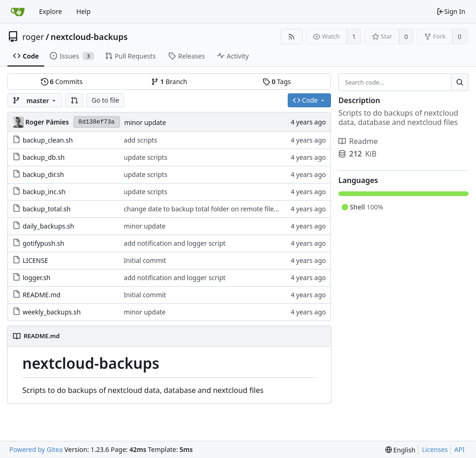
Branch (169, 82)
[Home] (18, 12)
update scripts (145, 157)
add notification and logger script (175, 243)
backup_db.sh (44, 157)
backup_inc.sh (44, 192)
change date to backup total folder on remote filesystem (209, 209)
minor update (145, 122)
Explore (50, 11)
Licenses (435, 449)
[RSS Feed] (292, 36)
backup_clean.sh (48, 140)
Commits (62, 82)
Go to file (105, 100)
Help (83, 11)
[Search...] (460, 82)
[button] (74, 100)
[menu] (400, 450)
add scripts (140, 140)
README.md (42, 295)
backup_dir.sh (43, 174)
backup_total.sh (47, 209)
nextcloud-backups (89, 37)
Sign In (451, 11)
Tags (277, 82)
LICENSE (36, 260)
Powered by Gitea (36, 449)
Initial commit (145, 260)
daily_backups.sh (49, 226)
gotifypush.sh (43, 243)
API (459, 449)
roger (33, 37)
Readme (358, 141)
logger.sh (37, 278)
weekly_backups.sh (52, 312)
